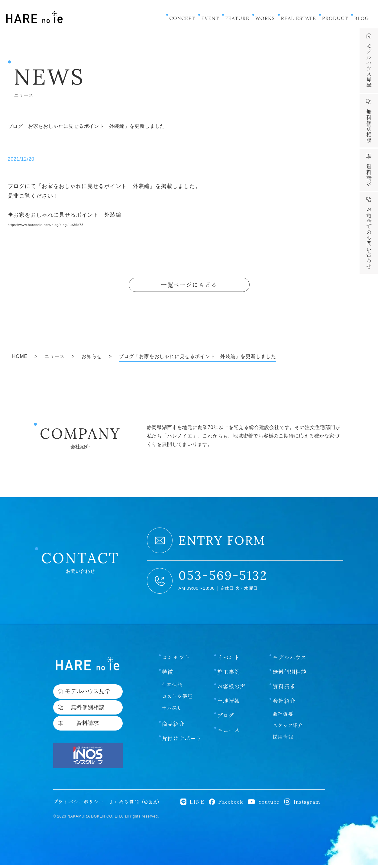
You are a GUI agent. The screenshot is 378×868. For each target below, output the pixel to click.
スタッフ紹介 (288, 727)
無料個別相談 (290, 673)
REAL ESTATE (299, 18)
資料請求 (284, 688)
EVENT (210, 18)
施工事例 (229, 673)
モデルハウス (290, 659)
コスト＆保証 (177, 698)
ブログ (226, 717)
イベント (229, 659)
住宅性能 (172, 686)
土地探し (172, 709)
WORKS (265, 18)
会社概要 (283, 715)
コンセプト (176, 659)
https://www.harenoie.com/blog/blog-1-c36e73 (68, 224)
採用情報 (283, 738)
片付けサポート (182, 740)
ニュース (229, 731)
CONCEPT (182, 18)
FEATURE (237, 18)
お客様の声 (231, 688)
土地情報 (229, 702)
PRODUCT (335, 18)
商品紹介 (173, 725)
